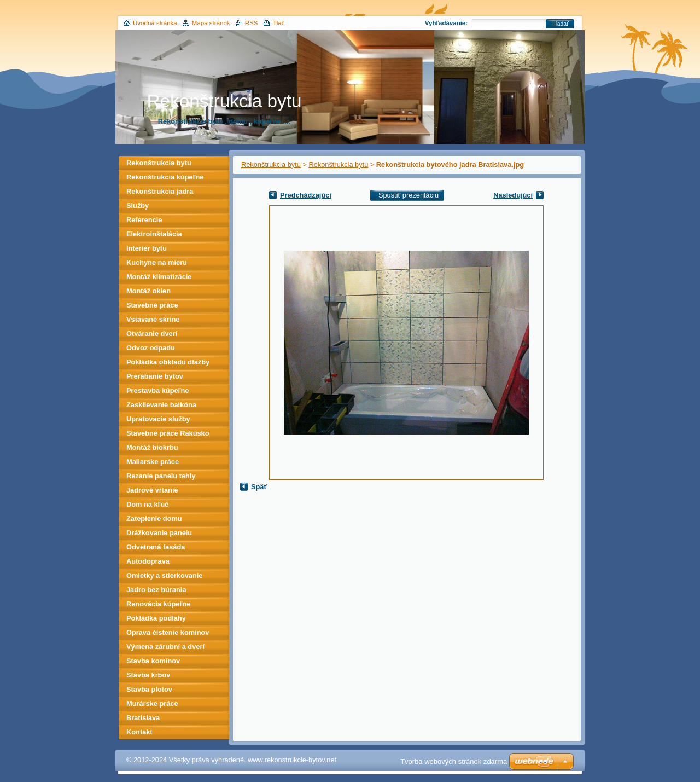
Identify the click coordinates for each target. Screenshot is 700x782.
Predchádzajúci (306, 195)
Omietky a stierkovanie (164, 575)
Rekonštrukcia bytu (271, 164)
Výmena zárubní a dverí (165, 647)
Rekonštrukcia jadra (160, 191)
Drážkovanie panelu (159, 533)
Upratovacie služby (158, 419)
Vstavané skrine (153, 319)
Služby (138, 205)
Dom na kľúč (147, 504)
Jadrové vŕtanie (152, 490)
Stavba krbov (148, 675)
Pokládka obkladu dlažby (168, 362)
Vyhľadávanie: (446, 23)
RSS (252, 23)
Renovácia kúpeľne (158, 604)
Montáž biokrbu (152, 447)
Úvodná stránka (155, 23)
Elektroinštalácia (154, 234)
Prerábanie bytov (155, 376)
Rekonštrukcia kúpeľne (165, 177)
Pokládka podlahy (156, 618)
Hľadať (560, 24)
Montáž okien (148, 291)
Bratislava (143, 718)
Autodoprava (148, 561)
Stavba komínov (153, 661)
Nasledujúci (513, 195)
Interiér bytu (147, 248)
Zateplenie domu (154, 519)
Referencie (144, 220)
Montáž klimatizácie (159, 277)
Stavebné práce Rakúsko (168, 433)
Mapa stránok (211, 23)
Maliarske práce (153, 462)
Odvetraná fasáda (156, 547)
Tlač (279, 23)
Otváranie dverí (152, 334)
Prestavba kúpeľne (157, 390)
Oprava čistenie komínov (168, 632)
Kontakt (139, 732)
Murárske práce (152, 703)
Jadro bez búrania (156, 590)
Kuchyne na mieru (157, 262)
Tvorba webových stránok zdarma (454, 761)
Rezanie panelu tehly (161, 476)
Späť (259, 487)
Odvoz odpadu (151, 348)
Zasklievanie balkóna (161, 405)
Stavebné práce (152, 305)
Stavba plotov (149, 689)
